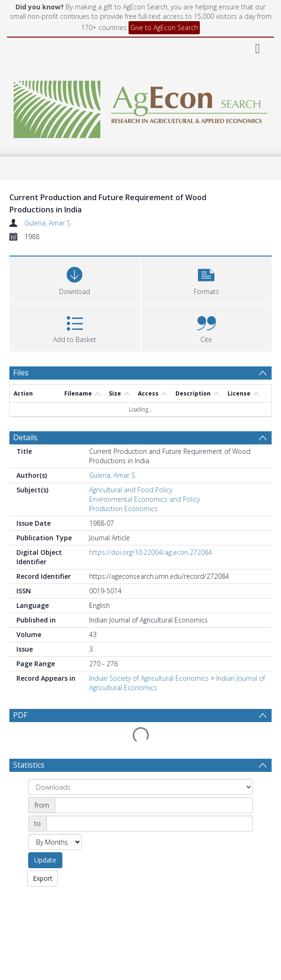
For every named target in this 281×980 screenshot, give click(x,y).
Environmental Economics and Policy (144, 499)
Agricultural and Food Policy (131, 490)
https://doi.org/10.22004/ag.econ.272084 (151, 552)
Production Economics (123, 509)
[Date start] (154, 805)
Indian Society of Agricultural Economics (149, 678)
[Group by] (140, 787)
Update (45, 860)
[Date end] (150, 824)
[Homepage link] (140, 107)
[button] (207, 279)
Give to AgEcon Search (164, 27)
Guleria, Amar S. (48, 223)
